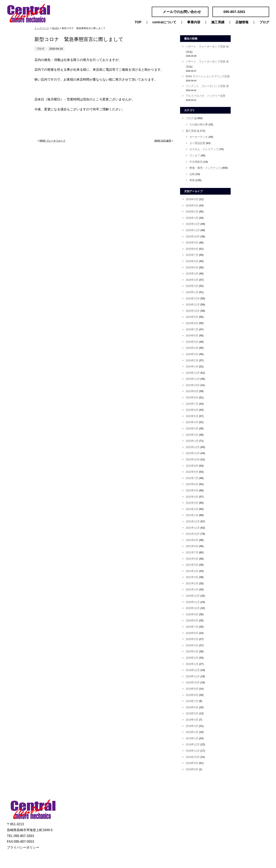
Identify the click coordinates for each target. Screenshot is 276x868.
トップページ (42, 28)
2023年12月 (193, 373)
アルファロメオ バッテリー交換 (205, 96)
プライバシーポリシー (23, 847)
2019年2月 (192, 732)
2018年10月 (193, 757)
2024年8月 (192, 323)
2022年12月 (193, 447)
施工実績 (218, 22)
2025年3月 (192, 280)
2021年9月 (192, 540)
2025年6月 (192, 261)
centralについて (164, 22)
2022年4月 (192, 497)
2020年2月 (192, 658)
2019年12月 (193, 670)
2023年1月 (192, 441)
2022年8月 (192, 472)
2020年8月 (192, 620)
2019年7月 (192, 701)
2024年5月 (192, 342)
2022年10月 (193, 459)
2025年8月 (192, 249)
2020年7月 (192, 627)
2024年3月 (192, 354)
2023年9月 (192, 391)
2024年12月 (193, 298)
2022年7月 (192, 478)
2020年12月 (193, 596)
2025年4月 (192, 274)
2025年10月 (193, 236)
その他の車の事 (199, 124)
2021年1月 (192, 589)
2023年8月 (192, 397)
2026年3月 (192, 205)
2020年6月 (192, 633)
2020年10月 (193, 608)
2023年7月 (192, 404)
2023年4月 (192, 422)
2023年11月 (193, 379)
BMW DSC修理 (163, 141)
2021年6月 (192, 559)
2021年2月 (192, 583)
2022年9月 (192, 466)
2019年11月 (193, 676)
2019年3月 (192, 726)
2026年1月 (192, 218)
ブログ (264, 22)
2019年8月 (192, 695)
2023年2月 (192, 435)
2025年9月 (192, 243)
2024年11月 (193, 304)
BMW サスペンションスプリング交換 (208, 76)
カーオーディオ (199, 137)
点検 (192, 174)
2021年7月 (192, 552)
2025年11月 (193, 230)
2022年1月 (192, 515)
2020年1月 (192, 664)
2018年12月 (193, 744)
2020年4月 (192, 645)
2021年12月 (193, 521)
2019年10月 (193, 682)
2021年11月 (193, 528)
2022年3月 (192, 503)
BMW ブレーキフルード (53, 141)
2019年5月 (192, 713)
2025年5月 (192, 267)
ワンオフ (195, 155)
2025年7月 (192, 255)
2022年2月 (192, 509)
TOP (138, 22)
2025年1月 (192, 292)
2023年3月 (192, 428)
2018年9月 (192, 763)
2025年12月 (193, 224)
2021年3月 (192, 577)
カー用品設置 (197, 143)
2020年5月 (192, 639)
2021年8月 (192, 546)
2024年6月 (192, 335)
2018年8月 (192, 769)
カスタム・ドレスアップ (204, 149)
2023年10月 (193, 385)
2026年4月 (192, 199)
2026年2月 (192, 212)
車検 (192, 180)
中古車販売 (196, 162)
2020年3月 (192, 651)
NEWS (55, 28)
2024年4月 (192, 348)
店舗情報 (242, 22)
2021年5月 (192, 565)
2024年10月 (193, 311)
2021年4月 (192, 571)
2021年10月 (193, 534)
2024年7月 (192, 329)
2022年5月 (192, 490)
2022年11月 (193, 453)
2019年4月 (192, 720)
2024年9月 (192, 317)
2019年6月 (192, 707)
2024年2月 (192, 360)
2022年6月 (192, 484)
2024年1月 (192, 366)
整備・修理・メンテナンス (205, 168)
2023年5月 (192, 416)
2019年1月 (192, 738)
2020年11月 (193, 602)
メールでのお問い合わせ (182, 12)
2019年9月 (192, 689)
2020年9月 (192, 614)
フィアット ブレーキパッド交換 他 (207, 86)
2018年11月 (193, 751)
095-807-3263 (234, 12)
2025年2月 (192, 286)
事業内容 (194, 22)
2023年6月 (192, 410)
